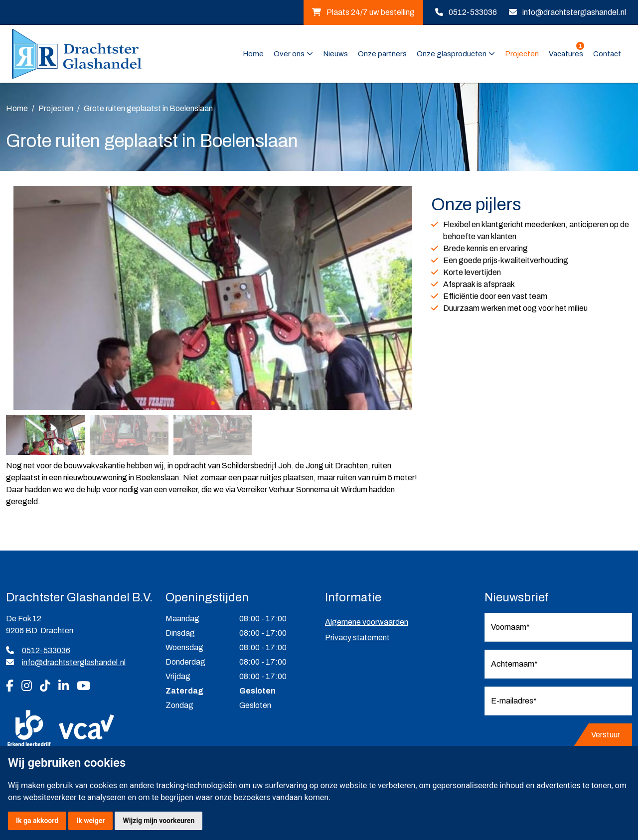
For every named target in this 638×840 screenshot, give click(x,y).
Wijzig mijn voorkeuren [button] (159, 821)
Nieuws (335, 54)
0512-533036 (473, 12)
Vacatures (566, 53)
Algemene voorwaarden (367, 622)
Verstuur (606, 735)
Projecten (522, 54)
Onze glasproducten (452, 54)
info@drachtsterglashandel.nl (574, 12)
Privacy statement (357, 637)
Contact (607, 54)
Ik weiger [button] (90, 821)
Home (253, 54)
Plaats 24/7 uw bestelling (363, 12)
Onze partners (382, 54)
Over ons (289, 54)
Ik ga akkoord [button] (37, 821)
